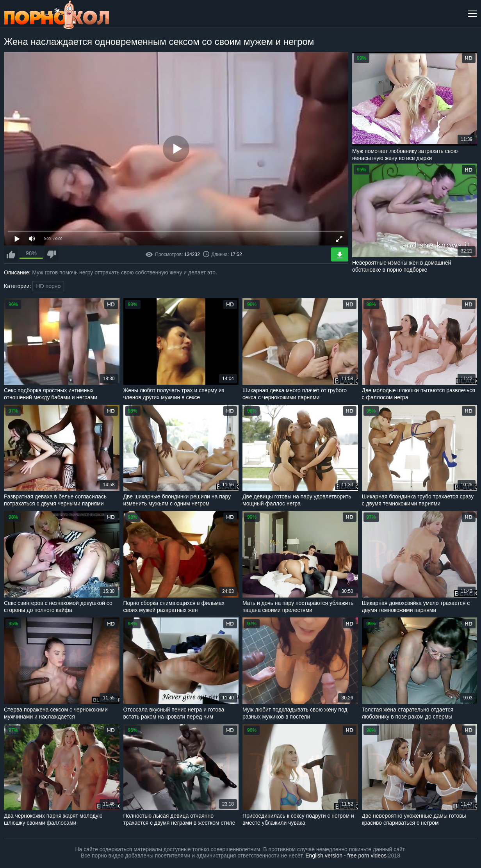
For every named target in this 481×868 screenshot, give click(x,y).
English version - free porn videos (346, 856)
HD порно (48, 286)
